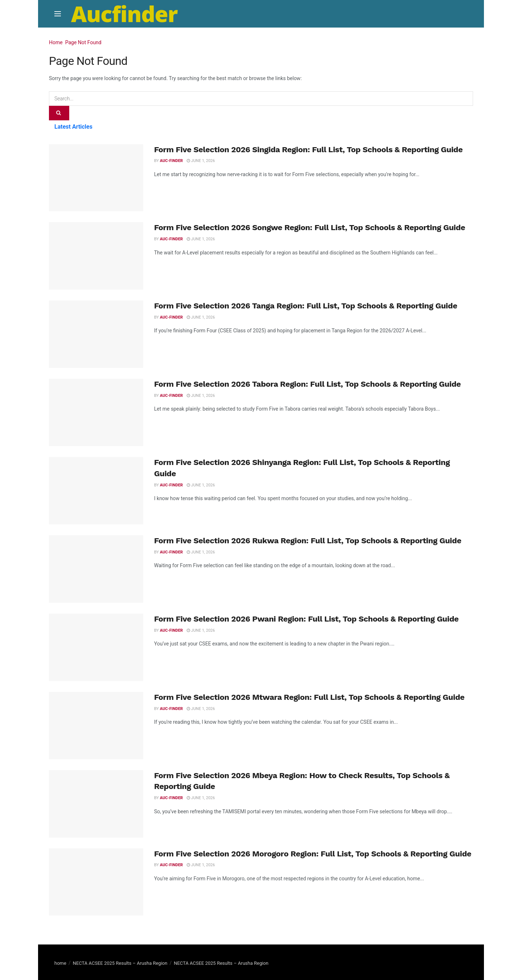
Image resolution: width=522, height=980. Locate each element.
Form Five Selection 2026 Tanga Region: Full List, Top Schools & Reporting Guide (306, 306)
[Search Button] (59, 113)
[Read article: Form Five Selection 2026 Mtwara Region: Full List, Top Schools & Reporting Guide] (96, 726)
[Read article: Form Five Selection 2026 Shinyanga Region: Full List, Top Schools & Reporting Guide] (96, 491)
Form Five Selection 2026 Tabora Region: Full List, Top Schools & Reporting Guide (307, 384)
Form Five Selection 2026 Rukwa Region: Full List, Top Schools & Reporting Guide (308, 541)
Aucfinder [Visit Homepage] (124, 14)
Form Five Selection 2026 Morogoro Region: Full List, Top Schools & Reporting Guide (313, 854)
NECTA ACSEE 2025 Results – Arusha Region (120, 963)
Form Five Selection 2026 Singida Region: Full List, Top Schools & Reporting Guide (308, 150)
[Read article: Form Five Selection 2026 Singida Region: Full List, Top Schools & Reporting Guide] (96, 178)
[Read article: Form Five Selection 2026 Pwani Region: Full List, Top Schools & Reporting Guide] (96, 647)
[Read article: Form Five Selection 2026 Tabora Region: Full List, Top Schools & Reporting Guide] (96, 412)
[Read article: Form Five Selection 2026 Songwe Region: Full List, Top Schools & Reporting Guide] (96, 256)
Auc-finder (171, 161)
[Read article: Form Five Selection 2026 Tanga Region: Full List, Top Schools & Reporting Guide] (96, 334)
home (60, 963)
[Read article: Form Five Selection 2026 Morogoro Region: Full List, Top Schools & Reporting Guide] (96, 882)
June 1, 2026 (201, 161)
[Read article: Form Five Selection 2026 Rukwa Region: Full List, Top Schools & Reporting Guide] (96, 569)
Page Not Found (83, 42)
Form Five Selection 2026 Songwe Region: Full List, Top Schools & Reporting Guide (310, 227)
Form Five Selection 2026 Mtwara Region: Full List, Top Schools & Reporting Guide (309, 697)
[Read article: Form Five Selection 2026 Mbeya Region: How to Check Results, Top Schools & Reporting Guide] (96, 804)
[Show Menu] (58, 14)
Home (56, 42)
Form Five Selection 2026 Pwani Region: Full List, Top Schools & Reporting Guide (306, 619)
